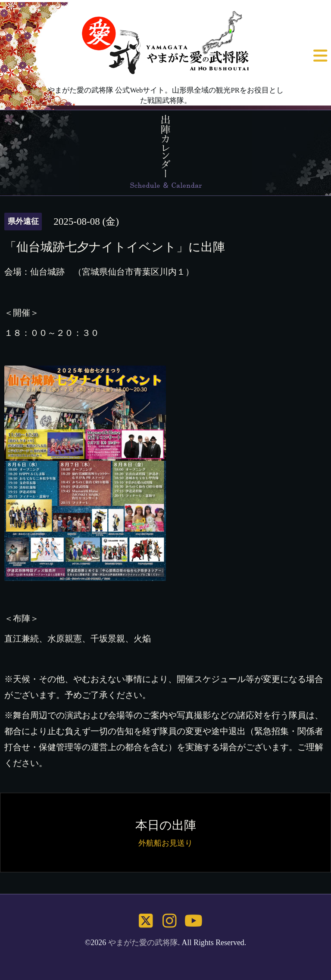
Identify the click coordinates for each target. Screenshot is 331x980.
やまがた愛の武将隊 (143, 943)
